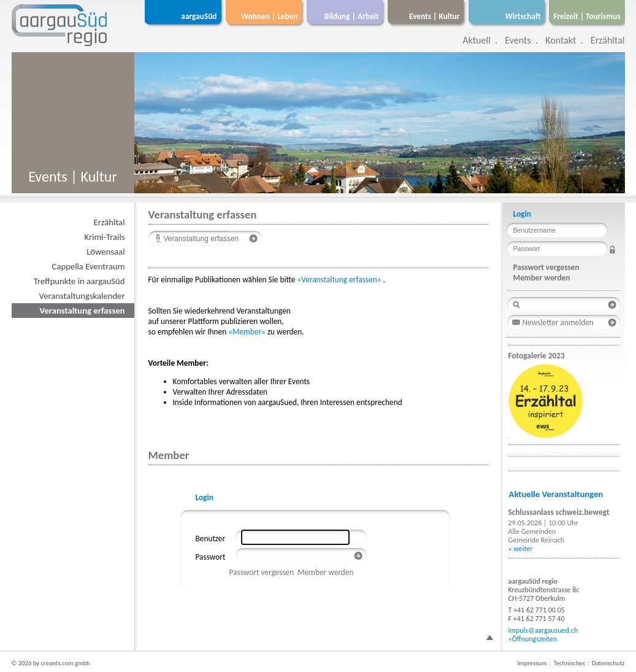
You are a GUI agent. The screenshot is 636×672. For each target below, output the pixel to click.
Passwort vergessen (262, 572)
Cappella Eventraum (89, 266)
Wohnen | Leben (270, 16)
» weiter (521, 549)
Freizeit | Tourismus (587, 16)
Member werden (325, 572)
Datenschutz (608, 663)
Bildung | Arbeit (352, 16)
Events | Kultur (434, 16)
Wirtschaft (523, 16)
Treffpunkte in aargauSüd (79, 281)
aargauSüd (199, 16)
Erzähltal (608, 40)
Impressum (532, 663)
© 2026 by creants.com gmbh (51, 663)
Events (518, 40)
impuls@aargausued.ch (543, 630)
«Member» (247, 332)
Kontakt (561, 40)
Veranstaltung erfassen (82, 311)
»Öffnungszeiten (533, 639)
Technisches (569, 663)
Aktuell (477, 40)
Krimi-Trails (105, 237)
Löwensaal (105, 252)
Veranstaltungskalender (82, 296)
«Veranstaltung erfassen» (339, 280)
